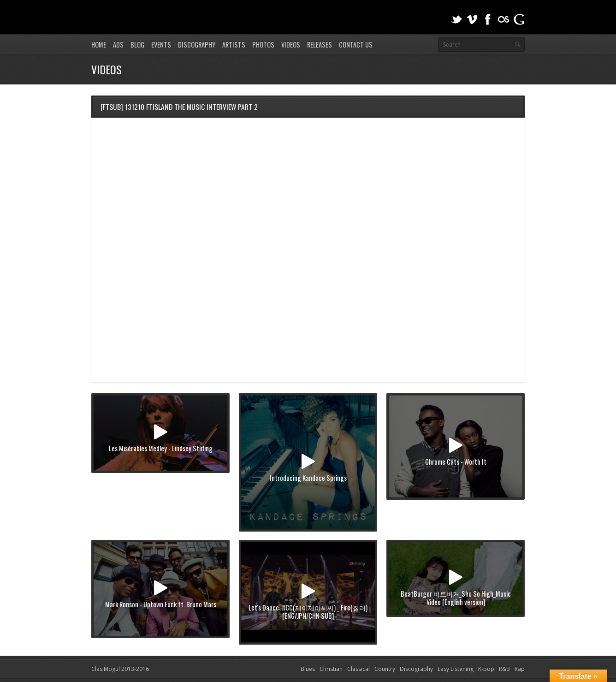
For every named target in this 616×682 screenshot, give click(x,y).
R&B (504, 669)
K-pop (486, 669)
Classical (358, 669)
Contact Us (356, 45)
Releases (320, 45)
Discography (197, 45)
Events (161, 45)
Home (99, 45)
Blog (137, 45)
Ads (118, 45)
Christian (331, 669)
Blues (308, 669)
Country (385, 669)
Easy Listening (456, 669)
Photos (263, 45)
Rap (520, 669)
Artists (234, 45)
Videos (291, 45)
